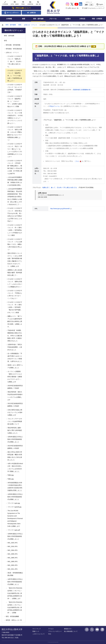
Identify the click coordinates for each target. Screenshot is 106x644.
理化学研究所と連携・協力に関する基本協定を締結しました (15, 430)
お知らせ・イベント (31, 25)
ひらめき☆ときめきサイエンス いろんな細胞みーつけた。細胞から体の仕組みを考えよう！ (15, 244)
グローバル (53, 19)
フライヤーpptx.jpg (14, 503)
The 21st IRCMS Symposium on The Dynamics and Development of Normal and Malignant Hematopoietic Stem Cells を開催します (15, 518)
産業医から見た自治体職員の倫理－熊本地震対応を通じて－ (15, 273)
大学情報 (9, 19)
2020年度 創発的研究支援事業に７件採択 (15, 387)
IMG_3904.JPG (12, 550)
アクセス (51, 629)
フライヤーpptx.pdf (14, 530)
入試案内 (68, 19)
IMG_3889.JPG (12, 558)
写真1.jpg (10, 479)
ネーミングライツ (11, 13)
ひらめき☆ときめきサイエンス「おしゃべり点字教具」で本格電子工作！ (15, 88)
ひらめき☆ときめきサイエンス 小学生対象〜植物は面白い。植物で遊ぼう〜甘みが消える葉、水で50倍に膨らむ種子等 (15, 167)
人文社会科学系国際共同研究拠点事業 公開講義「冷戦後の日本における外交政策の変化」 (15, 181)
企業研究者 (30, 3)
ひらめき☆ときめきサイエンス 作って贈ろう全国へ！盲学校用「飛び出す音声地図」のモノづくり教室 (15, 307)
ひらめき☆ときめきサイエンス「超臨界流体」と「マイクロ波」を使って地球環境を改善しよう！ (15, 76)
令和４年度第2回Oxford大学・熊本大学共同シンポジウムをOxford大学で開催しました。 (15, 467)
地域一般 (38, 3)
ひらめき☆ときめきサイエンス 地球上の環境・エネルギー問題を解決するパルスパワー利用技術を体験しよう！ (15, 133)
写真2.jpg (10, 475)
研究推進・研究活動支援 (14, 49)
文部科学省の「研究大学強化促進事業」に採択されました (15, 347)
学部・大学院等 (97, 19)
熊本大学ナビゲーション (14, 30)
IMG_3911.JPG (12, 569)
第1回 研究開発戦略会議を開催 (15, 574)
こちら (77, 161)
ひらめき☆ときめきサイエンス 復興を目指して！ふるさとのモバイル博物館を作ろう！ (15, 283)
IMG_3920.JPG (12, 543)
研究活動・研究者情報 (13, 45)
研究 (20, 25)
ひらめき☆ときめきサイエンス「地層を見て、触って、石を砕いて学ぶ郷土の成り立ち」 (15, 61)
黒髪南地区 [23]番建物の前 (82, 90)
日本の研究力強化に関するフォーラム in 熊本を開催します (15, 412)
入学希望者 (5, 3)
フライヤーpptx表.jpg (14, 507)
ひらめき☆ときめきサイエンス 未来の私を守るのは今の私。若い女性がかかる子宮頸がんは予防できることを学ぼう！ (15, 215)
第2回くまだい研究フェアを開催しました (15, 366)
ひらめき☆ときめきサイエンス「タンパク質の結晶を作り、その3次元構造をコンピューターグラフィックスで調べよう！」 (15, 117)
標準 (86, 5)
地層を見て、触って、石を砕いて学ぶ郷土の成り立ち (60, 187)
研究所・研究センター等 (14, 620)
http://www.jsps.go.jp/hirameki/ (60, 209)
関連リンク (36, 631)
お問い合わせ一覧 (72, 8)
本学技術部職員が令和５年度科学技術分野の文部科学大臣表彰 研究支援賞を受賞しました (15, 487)
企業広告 (31, 13)
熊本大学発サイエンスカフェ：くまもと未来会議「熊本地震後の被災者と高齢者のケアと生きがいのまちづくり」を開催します (15, 260)
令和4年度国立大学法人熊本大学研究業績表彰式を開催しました (15, 439)
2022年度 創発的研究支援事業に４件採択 (15, 447)
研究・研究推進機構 (12, 616)
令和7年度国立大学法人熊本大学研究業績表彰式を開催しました (15, 582)
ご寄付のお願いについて (21, 8)
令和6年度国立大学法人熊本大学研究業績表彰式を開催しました (15, 536)
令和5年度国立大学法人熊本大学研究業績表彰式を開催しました (15, 497)
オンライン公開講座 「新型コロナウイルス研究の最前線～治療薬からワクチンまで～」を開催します (15, 377)
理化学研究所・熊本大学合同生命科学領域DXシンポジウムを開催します (15, 396)
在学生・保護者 (15, 3)
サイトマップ (37, 629)
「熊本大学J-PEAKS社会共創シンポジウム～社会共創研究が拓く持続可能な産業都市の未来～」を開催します (15, 593)
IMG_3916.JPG (12, 546)
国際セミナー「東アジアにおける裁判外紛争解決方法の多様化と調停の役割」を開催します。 (15, 321)
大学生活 (82, 19)
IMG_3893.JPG (12, 565)
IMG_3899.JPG (12, 554)
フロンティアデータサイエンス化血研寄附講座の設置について (15, 421)
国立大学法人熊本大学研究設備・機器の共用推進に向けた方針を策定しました (15, 456)
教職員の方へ (68, 629)
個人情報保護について (71, 631)
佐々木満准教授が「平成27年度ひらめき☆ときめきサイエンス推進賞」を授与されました (15, 357)
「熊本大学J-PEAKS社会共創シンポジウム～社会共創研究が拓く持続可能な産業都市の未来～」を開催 (15, 607)
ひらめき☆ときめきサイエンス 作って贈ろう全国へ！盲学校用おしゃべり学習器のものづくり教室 (15, 230)
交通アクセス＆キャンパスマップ (93, 8)
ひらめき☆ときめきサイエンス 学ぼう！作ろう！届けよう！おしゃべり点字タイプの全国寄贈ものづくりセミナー (15, 150)
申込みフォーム (55, 106)
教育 (24, 19)
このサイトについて (39, 634)
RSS (50, 634)
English (100, 4)
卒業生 (23, 3)
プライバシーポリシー (55, 631)
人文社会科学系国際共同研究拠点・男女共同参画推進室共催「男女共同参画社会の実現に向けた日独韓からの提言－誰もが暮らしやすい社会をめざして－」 (15, 197)
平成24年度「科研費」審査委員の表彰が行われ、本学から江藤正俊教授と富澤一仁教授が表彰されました (15, 336)
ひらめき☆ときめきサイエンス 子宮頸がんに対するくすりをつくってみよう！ (15, 294)
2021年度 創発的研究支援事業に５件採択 (15, 405)
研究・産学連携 (38, 19)
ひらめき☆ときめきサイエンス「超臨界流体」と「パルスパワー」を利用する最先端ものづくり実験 (15, 101)
